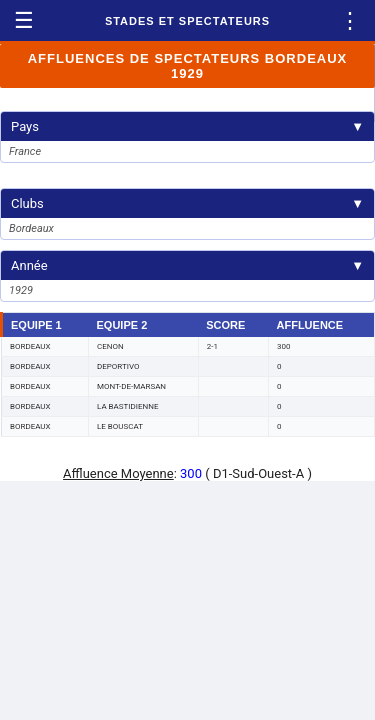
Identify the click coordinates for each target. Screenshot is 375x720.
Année (187, 265)
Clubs (187, 203)
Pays (187, 126)
